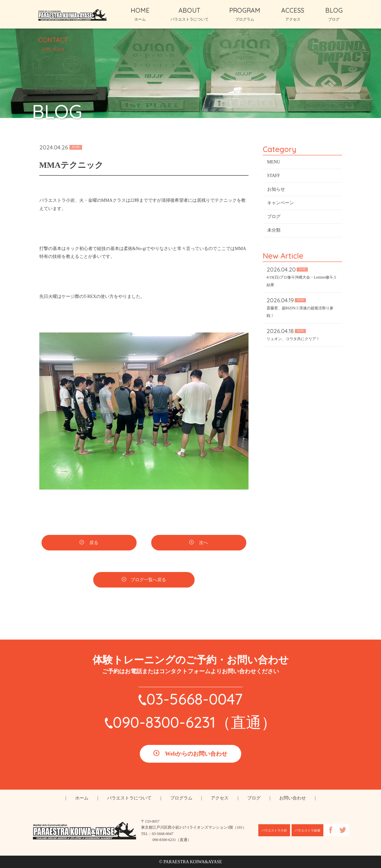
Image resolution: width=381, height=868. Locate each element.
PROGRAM (245, 14)
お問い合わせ (293, 798)
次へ (203, 544)
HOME (140, 14)
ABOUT (190, 14)
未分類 (274, 231)
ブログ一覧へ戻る (148, 581)
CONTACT (53, 43)
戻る (94, 544)
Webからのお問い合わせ (196, 754)
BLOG (334, 14)
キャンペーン (281, 204)
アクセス (220, 798)
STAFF (274, 176)
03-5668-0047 (194, 699)
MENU (274, 163)
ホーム (82, 798)
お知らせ (276, 190)
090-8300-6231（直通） (195, 722)
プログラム (181, 798)
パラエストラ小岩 (274, 830)
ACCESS (293, 14)
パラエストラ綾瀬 (307, 830)
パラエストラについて (129, 798)
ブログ (274, 217)
